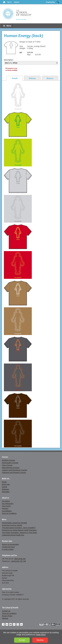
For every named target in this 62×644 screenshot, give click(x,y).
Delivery (32, 78)
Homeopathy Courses (10, 463)
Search (58, 2)
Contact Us (6, 611)
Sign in (9, 2)
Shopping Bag (50, 2)
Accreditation (7, 511)
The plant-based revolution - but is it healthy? (19, 528)
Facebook (3, 624)
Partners (5, 508)
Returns (50, 78)
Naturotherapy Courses (11, 468)
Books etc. (6, 479)
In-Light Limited (8, 549)
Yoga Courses (7, 465)
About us (6, 498)
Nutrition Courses (8, 460)
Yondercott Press (8, 547)
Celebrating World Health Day (13, 535)
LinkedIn (21, 624)
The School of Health (10, 608)
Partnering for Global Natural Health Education (19, 530)
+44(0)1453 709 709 (18, 561)
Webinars (5, 489)
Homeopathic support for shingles (14, 523)
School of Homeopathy (10, 544)
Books (4, 482)
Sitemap (5, 618)
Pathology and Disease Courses (14, 472)
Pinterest (14, 624)
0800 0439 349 (20, 559)
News (4, 519)
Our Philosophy (8, 504)
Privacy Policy (7, 616)
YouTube (11, 624)
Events (5, 487)
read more (41, 635)
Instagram (18, 624)
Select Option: (9, 60)
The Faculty (6, 506)
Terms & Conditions (9, 513)
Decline (40, 640)
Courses (5, 457)
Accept (22, 640)
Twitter (7, 624)
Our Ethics (6, 501)
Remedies (6, 492)
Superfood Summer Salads (12, 525)
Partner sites (7, 541)
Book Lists (6, 484)
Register (17, 2)
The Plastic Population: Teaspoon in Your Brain (19, 533)
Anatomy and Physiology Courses (15, 470)
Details (15, 78)
